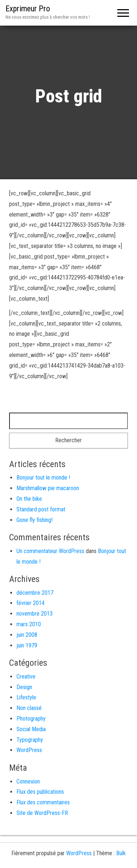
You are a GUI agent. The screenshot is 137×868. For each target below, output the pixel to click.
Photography (31, 719)
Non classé (29, 708)
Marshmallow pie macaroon (48, 488)
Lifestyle (26, 697)
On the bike (29, 499)
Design (24, 687)
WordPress (29, 750)
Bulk (121, 853)
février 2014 (31, 603)
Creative (26, 677)
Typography (30, 740)
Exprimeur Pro (28, 9)
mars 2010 (29, 624)
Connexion (28, 781)
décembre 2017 (35, 593)
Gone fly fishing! (35, 520)
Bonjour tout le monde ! (43, 478)
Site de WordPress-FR (42, 813)
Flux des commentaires (43, 802)
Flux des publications (40, 792)
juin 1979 (27, 645)
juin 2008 (27, 635)
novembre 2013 (35, 614)
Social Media (31, 729)
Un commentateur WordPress (50, 551)
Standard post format (41, 509)
